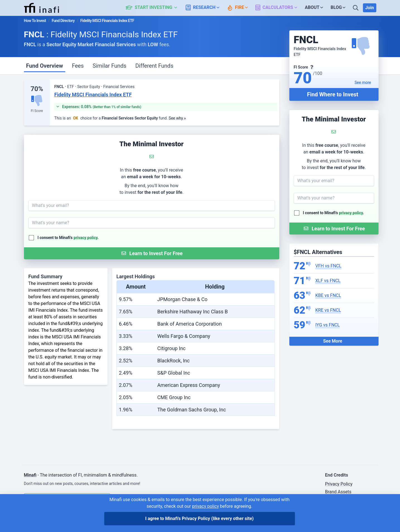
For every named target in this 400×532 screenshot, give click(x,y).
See (363, 82)
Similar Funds (109, 66)
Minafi (30, 475)
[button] (155, 8)
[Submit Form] (334, 229)
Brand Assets (338, 492)
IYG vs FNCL (328, 325)
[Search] (356, 8)
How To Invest (35, 21)
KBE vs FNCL (328, 295)
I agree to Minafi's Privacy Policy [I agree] (199, 518)
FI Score (37, 111)
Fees (78, 66)
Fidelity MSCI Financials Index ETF (93, 95)
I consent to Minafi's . (334, 213)
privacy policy (351, 213)
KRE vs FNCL (328, 310)
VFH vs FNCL (328, 266)
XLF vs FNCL (328, 281)
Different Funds (154, 66)
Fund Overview (45, 66)
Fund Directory (63, 21)
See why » (177, 118)
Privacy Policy (339, 484)
